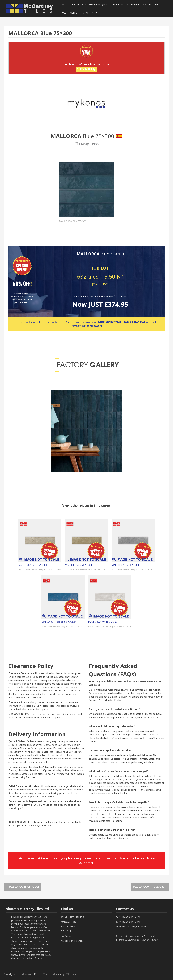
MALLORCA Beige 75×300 (33, 565)
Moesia (57, 974)
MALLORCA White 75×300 (103, 622)
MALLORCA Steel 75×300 (125, 565)
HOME (66, 4)
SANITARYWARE (150, 4)
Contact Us (86, 13)
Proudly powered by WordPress (22, 974)
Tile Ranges (118, 4)
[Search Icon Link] (97, 13)
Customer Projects (97, 4)
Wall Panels (70, 13)
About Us (77, 4)
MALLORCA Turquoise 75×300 (59, 622)
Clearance (133, 4)
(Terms (135, 936)
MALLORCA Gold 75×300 (79, 565)
